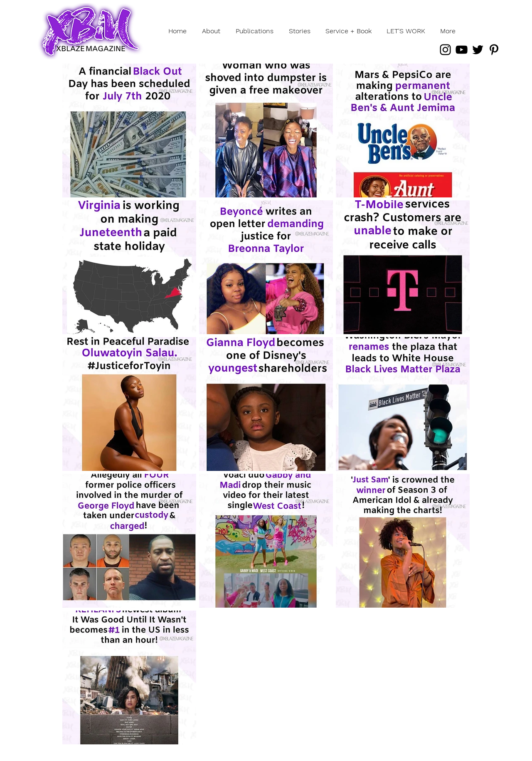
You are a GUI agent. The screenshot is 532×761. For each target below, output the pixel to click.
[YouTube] (462, 50)
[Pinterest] (494, 50)
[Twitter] (478, 50)
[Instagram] (445, 50)
